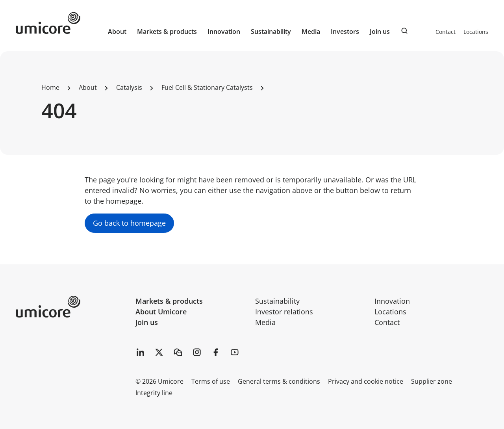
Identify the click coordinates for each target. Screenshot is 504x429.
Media (265, 322)
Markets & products (169, 301)
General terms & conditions (279, 381)
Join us (147, 322)
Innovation (224, 32)
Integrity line (154, 393)
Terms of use (211, 381)
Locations (476, 32)
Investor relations (284, 312)
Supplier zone (432, 381)
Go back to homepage (129, 223)
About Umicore (161, 312)
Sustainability (277, 301)
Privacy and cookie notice (366, 381)
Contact (446, 32)
